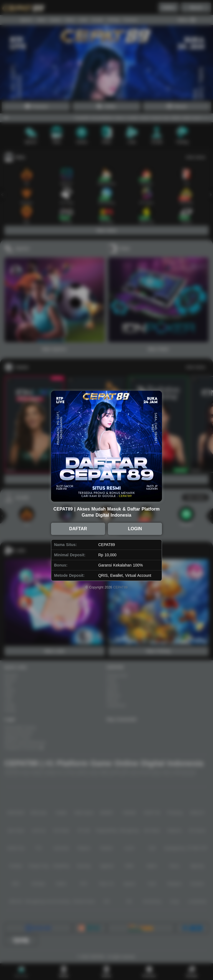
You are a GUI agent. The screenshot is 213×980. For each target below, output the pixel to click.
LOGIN (135, 529)
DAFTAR (78, 529)
